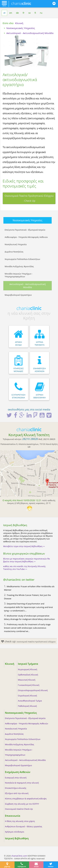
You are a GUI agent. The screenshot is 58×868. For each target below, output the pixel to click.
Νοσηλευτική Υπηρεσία (16, 244)
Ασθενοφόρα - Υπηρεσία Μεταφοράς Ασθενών (26, 237)
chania (21, 3)
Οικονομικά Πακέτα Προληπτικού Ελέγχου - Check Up (29, 198)
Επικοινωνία (13, 816)
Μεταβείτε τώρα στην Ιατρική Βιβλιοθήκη (24, 546)
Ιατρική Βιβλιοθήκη (17, 838)
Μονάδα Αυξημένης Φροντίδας (19, 266)
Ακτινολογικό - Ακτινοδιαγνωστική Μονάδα (28, 286)
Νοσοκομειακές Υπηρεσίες (28, 220)
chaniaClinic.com (19, 856)
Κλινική (10, 664)
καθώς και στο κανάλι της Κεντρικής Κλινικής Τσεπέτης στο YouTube (24, 568)
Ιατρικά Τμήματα (28, 664)
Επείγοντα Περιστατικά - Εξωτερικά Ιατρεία (25, 230)
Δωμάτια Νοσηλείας (14, 252)
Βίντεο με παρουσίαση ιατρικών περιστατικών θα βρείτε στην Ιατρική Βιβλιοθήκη (27, 560)
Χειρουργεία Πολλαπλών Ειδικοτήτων (22, 259)
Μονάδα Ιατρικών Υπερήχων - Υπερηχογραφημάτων (19, 275)
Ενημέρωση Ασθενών (18, 772)
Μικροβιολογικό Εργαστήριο (18, 295)
